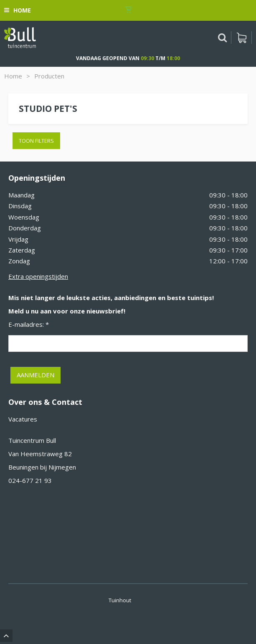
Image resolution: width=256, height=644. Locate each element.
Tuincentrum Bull (32, 440)
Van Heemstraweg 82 (40, 454)
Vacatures (23, 419)
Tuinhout (120, 600)
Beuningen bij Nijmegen (42, 467)
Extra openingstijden (38, 276)
